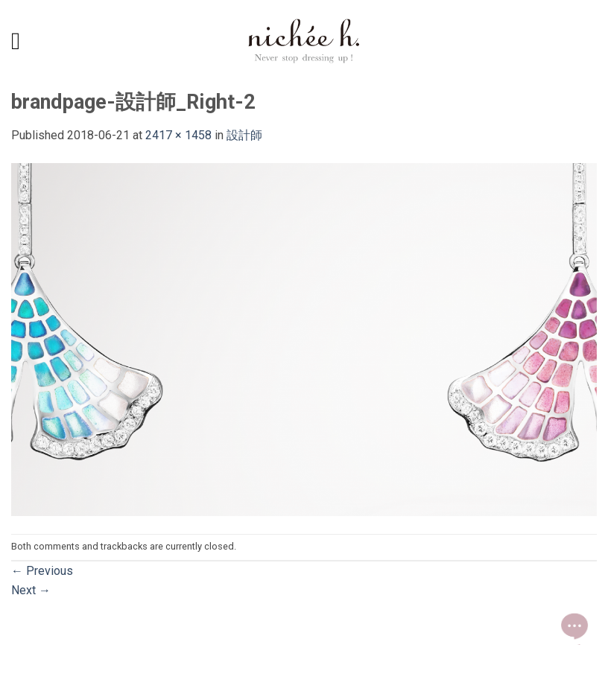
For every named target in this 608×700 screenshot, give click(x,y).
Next (31, 590)
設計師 (244, 135)
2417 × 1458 (178, 135)
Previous (42, 571)
